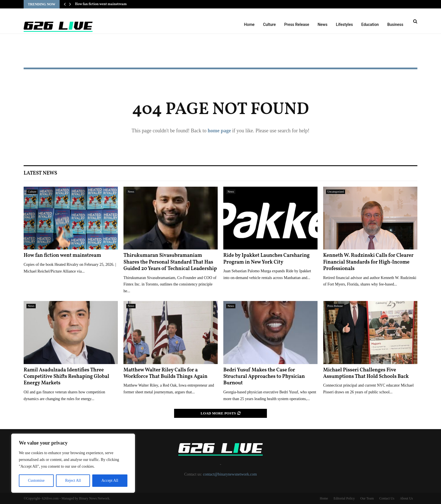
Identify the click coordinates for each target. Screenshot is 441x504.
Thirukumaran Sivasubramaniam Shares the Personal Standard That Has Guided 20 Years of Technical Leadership (170, 262)
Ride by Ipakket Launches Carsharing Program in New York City (266, 259)
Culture (269, 24)
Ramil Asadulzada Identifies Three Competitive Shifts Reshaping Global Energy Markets (66, 377)
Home (249, 24)
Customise (36, 480)
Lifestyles (344, 24)
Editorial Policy (344, 498)
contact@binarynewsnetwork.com (230, 474)
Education (370, 24)
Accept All (110, 480)
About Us (406, 498)
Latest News (40, 173)
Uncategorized (336, 192)
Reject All (73, 480)
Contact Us (387, 498)
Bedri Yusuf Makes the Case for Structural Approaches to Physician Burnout (264, 377)
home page (219, 131)
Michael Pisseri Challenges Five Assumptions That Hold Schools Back (366, 373)
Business (395, 24)
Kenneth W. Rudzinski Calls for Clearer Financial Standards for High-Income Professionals (368, 262)
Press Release (297, 24)
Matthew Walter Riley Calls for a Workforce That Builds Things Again (166, 373)
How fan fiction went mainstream (101, 4)
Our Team (367, 498)
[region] (73, 463)
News (322, 24)
